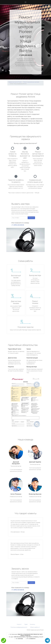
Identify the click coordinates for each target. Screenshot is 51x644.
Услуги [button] (19, 624)
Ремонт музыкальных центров (31, 82)
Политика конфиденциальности (19, 627)
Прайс (26, 624)
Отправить (31, 218)
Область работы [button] (34, 627)
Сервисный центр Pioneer (15, 82)
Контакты (32, 624)
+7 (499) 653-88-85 (25, 55)
